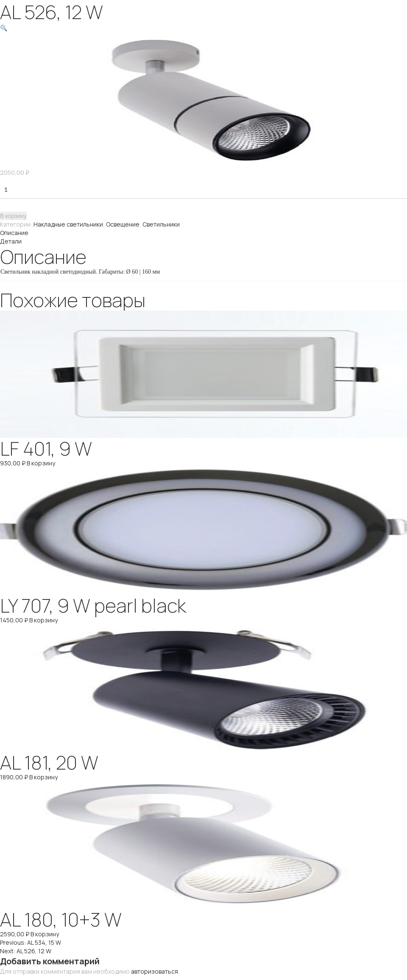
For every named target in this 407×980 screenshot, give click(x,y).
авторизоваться (155, 971)
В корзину (13, 216)
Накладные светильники (68, 224)
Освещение (123, 224)
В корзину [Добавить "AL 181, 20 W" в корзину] (43, 777)
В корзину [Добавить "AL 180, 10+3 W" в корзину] (45, 934)
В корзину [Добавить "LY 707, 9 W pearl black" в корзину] (43, 620)
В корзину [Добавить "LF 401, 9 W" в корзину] (41, 463)
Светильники (161, 224)
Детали (11, 241)
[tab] (203, 233)
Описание (14, 233)
